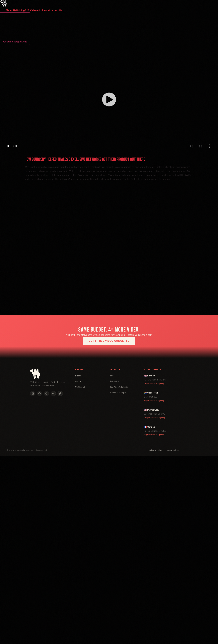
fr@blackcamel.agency (154, 435)
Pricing (21, 10)
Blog (112, 376)
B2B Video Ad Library (37, 10)
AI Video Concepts (118, 393)
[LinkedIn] (33, 394)
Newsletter (115, 381)
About (78, 381)
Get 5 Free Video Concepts (109, 341)
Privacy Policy (156, 450)
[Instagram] (46, 394)
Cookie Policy (172, 450)
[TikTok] (60, 394)
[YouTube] (53, 394)
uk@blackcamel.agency (154, 383)
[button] (109, 100)
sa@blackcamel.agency (154, 400)
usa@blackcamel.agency (155, 418)
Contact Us (56, 10)
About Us (11, 10)
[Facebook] (40, 394)
